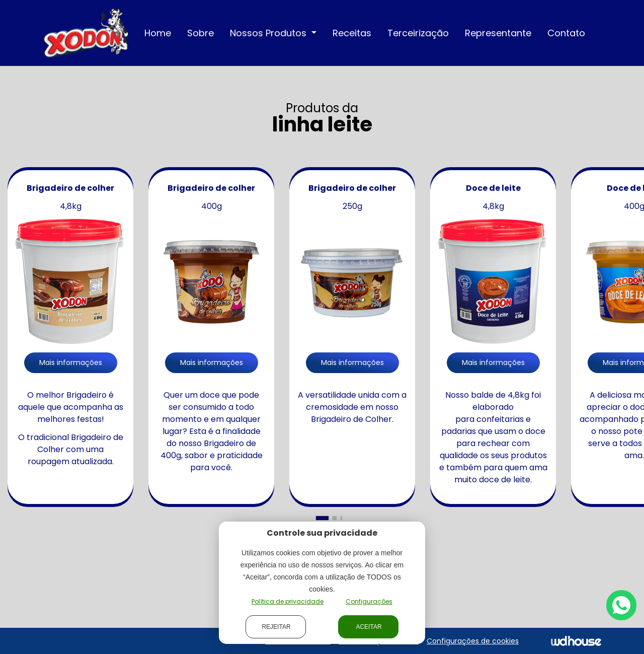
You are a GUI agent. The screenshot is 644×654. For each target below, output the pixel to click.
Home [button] (158, 33)
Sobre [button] (200, 33)
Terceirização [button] (418, 33)
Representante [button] (498, 33)
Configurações (369, 601)
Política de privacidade (288, 601)
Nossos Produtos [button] (269, 33)
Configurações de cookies (473, 641)
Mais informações (71, 362)
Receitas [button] (352, 33)
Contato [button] (566, 33)
